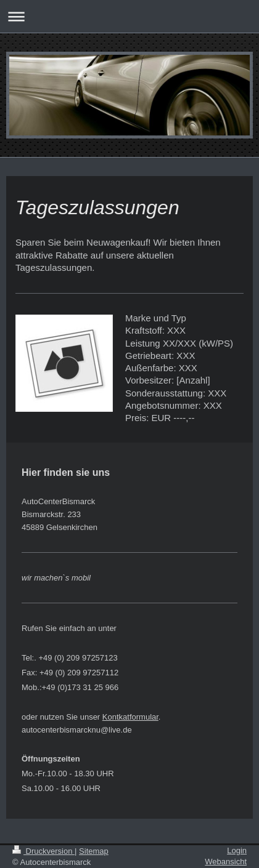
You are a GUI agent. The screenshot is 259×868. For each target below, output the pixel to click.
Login (237, 850)
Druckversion (43, 851)
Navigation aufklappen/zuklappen (129, 16)
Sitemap (94, 851)
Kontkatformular (130, 717)
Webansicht (226, 862)
